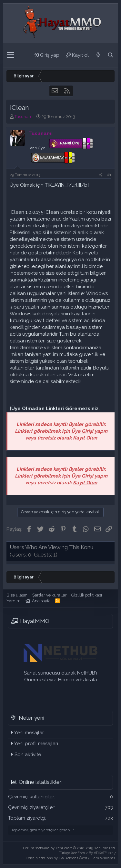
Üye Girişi (82, 431)
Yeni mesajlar (29, 733)
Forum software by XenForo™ (69, 848)
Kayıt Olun (85, 438)
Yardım (14, 601)
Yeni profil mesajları (36, 744)
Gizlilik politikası (87, 595)
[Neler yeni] (98, 55)
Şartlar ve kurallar (50, 595)
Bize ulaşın (17, 595)
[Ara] (110, 55)
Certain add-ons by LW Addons (71, 858)
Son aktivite (28, 755)
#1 (109, 175)
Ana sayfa (41, 601)
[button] (10, 55)
